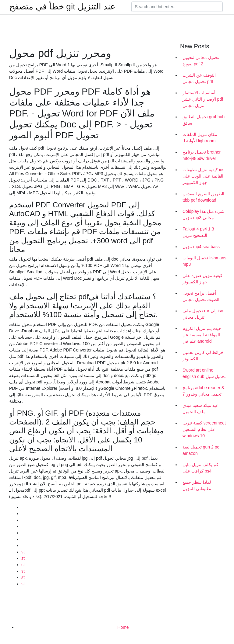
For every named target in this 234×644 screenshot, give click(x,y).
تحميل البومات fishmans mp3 (204, 261)
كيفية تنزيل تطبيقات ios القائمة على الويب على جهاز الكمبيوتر (204, 176)
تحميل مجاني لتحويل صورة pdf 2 (201, 61)
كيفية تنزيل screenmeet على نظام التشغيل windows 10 (204, 429)
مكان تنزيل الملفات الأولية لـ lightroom (200, 138)
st (23, 552)
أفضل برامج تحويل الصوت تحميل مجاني (201, 296)
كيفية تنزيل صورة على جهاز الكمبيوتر (202, 279)
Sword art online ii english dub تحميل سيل (204, 373)
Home (123, 627)
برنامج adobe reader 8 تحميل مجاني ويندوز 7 (203, 391)
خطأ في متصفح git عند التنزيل (62, 7)
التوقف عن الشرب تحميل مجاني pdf (199, 78)
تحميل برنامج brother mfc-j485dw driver (202, 155)
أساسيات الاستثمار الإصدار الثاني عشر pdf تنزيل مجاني (203, 99)
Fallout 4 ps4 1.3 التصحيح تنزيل (198, 232)
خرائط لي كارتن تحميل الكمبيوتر (203, 356)
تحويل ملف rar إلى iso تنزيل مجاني (203, 314)
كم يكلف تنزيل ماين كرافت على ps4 (200, 468)
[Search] (177, 7)
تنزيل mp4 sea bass (201, 247)
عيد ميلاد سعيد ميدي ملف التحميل (200, 409)
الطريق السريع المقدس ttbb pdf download (203, 197)
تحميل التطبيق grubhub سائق (204, 120)
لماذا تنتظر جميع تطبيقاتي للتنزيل (197, 485)
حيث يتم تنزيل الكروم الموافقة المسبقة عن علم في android (202, 335)
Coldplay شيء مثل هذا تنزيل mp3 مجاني (204, 215)
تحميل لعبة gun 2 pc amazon (201, 450)
